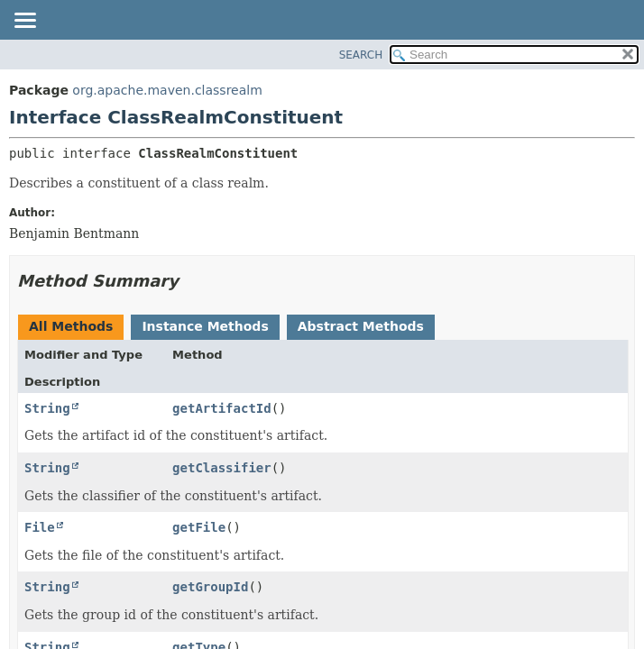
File (40, 527)
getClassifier (222, 468)
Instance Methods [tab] (205, 326)
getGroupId (210, 587)
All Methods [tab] (71, 326)
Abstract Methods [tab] (361, 326)
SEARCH (361, 55)
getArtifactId (222, 408)
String (47, 408)
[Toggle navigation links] (24, 22)
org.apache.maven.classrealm (167, 90)
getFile (199, 527)
